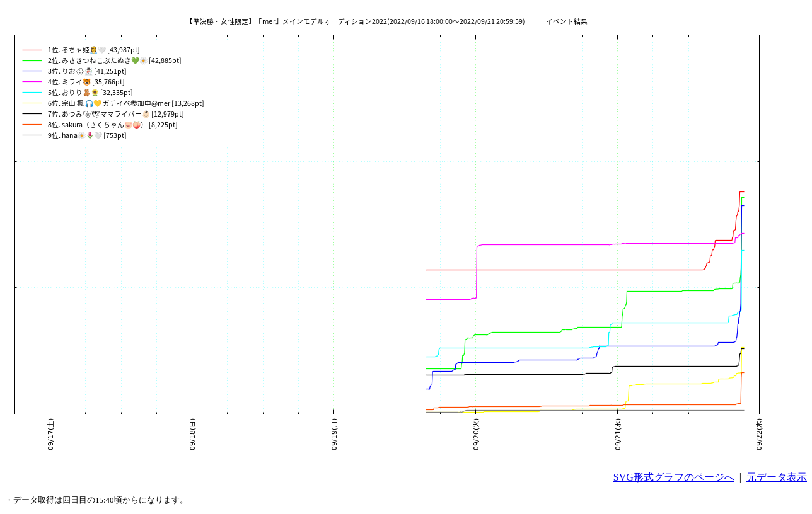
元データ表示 (777, 477)
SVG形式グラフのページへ (674, 477)
